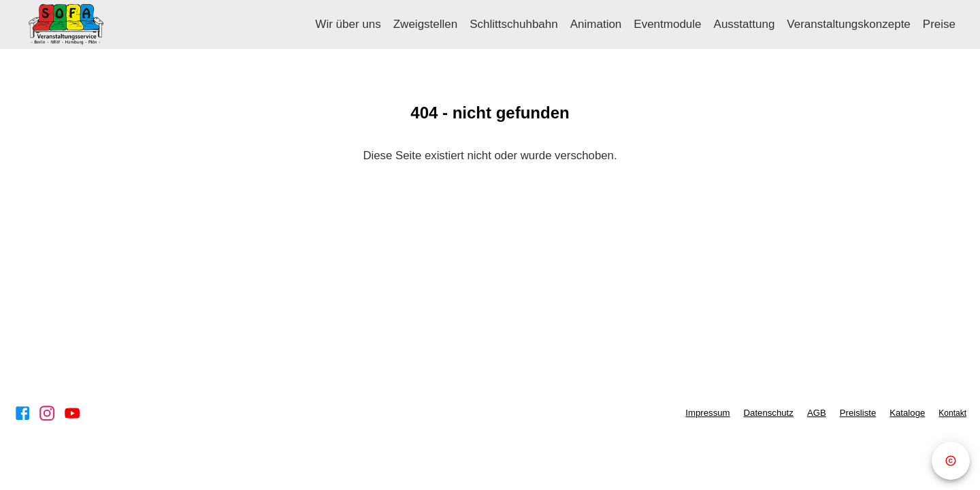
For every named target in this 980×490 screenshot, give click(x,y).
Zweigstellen (426, 24)
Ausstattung (745, 24)
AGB (817, 413)
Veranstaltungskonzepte (848, 24)
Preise (939, 24)
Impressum (707, 413)
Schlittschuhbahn (513, 24)
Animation (596, 24)
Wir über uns (348, 24)
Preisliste (858, 413)
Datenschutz (769, 413)
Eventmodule (667, 24)
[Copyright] (951, 461)
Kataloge (907, 413)
